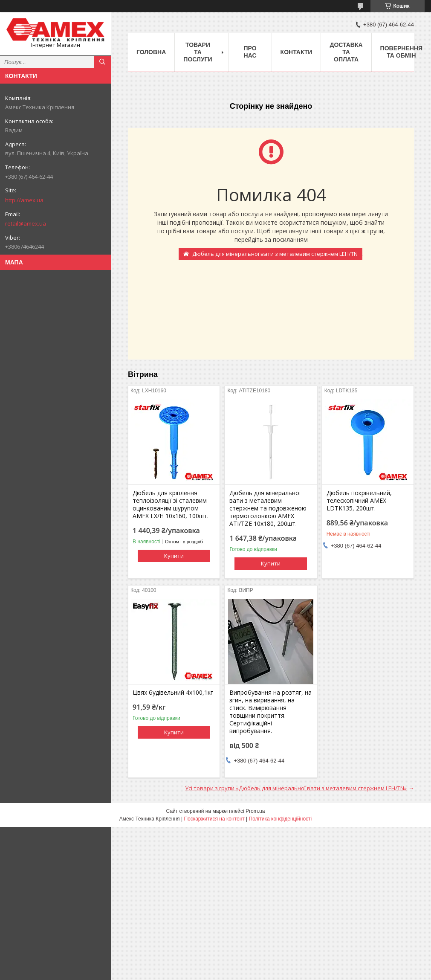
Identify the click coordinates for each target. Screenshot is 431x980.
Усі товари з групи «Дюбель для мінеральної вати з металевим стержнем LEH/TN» (296, 788)
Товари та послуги (198, 52)
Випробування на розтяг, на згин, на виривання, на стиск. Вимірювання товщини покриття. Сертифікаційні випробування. (270, 712)
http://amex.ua (24, 200)
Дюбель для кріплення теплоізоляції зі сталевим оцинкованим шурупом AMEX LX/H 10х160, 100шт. (171, 504)
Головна (151, 52)
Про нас (250, 52)
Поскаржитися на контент (214, 819)
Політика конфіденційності (281, 819)
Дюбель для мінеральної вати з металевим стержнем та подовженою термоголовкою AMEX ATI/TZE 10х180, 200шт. (268, 508)
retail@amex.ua (26, 223)
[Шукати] (102, 62)
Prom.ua (255, 811)
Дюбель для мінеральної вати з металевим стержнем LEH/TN (275, 254)
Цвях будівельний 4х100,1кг (173, 693)
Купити (174, 556)
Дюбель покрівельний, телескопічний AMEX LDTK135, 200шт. (359, 501)
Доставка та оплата (346, 52)
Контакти (296, 52)
